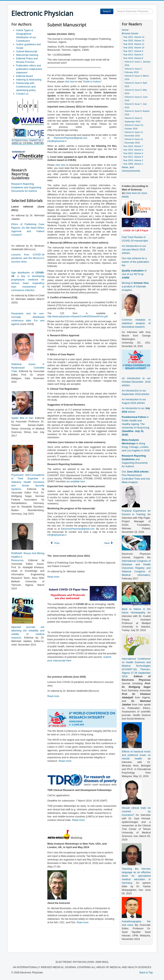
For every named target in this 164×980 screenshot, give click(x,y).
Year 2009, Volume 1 (133, 164)
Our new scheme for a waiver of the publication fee (135, 262)
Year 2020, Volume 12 (134, 41)
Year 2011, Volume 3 (133, 157)
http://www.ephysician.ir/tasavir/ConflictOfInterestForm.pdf (77, 316)
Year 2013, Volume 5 (133, 150)
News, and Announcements (131, 169)
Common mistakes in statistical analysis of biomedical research (136, 323)
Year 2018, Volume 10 (134, 48)
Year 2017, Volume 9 (133, 51)
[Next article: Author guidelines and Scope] (109, 543)
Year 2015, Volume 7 (133, 146)
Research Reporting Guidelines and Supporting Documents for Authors (26, 187)
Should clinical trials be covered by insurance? (136, 811)
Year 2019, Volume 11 (134, 44)
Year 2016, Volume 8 (133, 58)
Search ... (113, 9)
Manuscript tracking (27, 55)
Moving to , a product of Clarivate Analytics (135, 286)
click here (70, 82)
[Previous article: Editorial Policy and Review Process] (55, 543)
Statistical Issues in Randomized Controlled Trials (28, 368)
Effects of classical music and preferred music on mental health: (136, 755)
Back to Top (146, 972)
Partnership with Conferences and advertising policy (26, 87)
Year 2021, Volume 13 (134, 37)
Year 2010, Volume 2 (133, 160)
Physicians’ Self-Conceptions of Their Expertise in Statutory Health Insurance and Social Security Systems (28, 482)
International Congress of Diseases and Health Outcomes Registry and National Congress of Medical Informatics (136, 568)
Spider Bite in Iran (22, 418)
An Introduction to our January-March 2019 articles (134, 249)
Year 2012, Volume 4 (133, 153)
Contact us (22, 94)
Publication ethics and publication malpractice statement (29, 69)
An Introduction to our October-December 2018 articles (136, 382)
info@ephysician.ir (57, 141)
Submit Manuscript (27, 51)
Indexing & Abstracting (29, 80)
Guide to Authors (92, 82)
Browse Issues (130, 33)
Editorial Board (25, 76)
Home (125, 30)
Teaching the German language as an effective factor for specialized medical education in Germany (136, 876)
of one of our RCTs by (134, 274)
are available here (76, 481)
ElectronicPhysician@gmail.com (70, 138)
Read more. (54, 577)
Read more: (65, 761)
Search (107, 11)
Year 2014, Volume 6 (133, 55)
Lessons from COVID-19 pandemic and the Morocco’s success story (28, 258)
